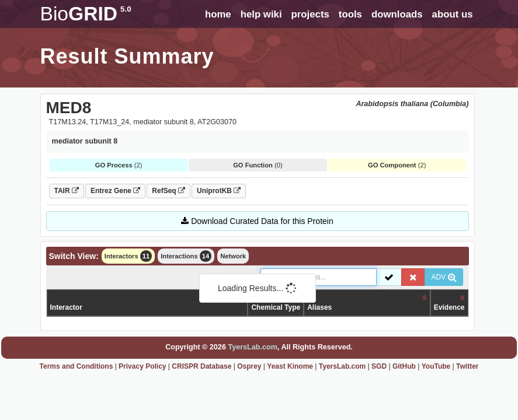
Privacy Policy (142, 366)
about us (453, 14)
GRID (86, 14)
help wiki (261, 14)
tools (350, 14)
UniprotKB (219, 191)
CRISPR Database (201, 366)
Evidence (449, 307)
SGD (379, 366)
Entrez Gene (115, 191)
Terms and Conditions (77, 366)
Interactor (66, 307)
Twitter (467, 366)
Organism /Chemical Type (276, 302)
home (218, 14)
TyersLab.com (252, 347)
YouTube (436, 366)
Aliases (319, 307)
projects (310, 14)
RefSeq (168, 191)
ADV (444, 277)
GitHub (404, 366)
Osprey (249, 366)
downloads (397, 14)
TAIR (67, 191)
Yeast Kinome (290, 366)
